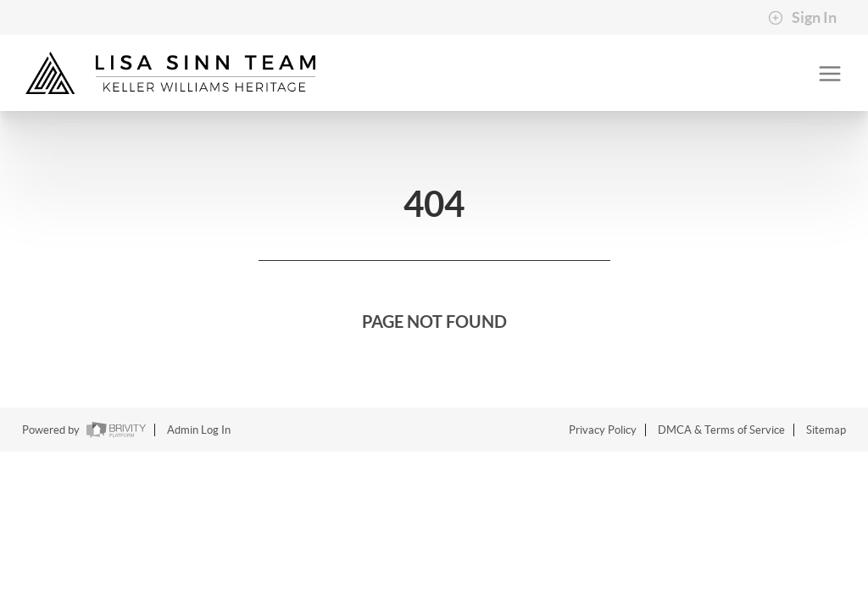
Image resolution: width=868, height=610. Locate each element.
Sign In (802, 18)
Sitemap (826, 430)
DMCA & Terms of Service (721, 430)
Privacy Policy (603, 430)
